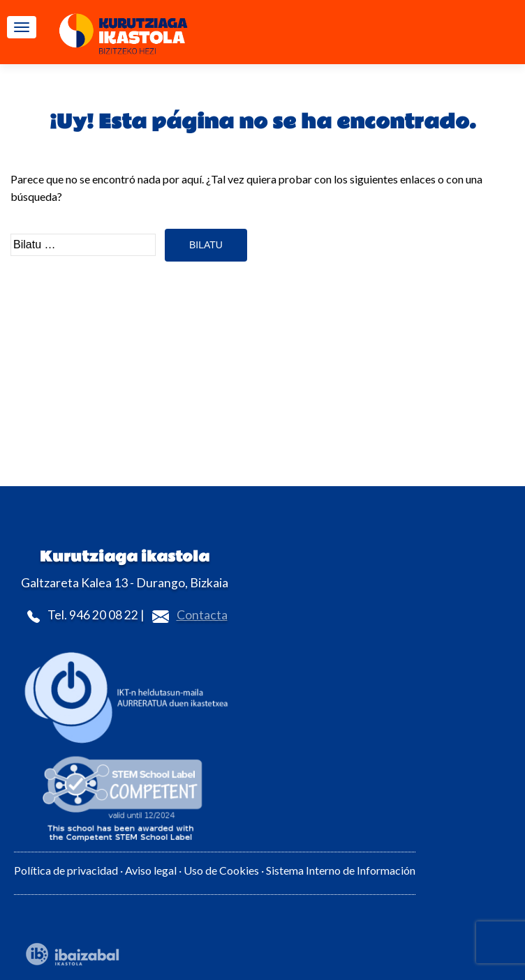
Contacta (202, 615)
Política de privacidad (66, 870)
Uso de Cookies (222, 870)
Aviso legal (151, 870)
